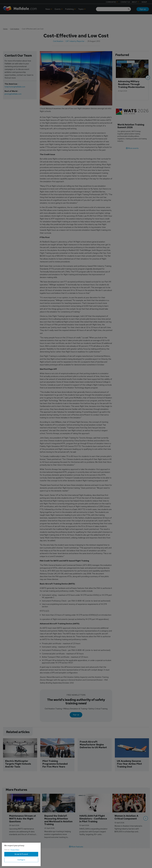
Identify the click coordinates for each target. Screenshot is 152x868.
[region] (21, 854)
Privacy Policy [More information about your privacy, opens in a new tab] (15, 850)
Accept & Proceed (21, 854)
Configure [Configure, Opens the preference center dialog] (21, 860)
